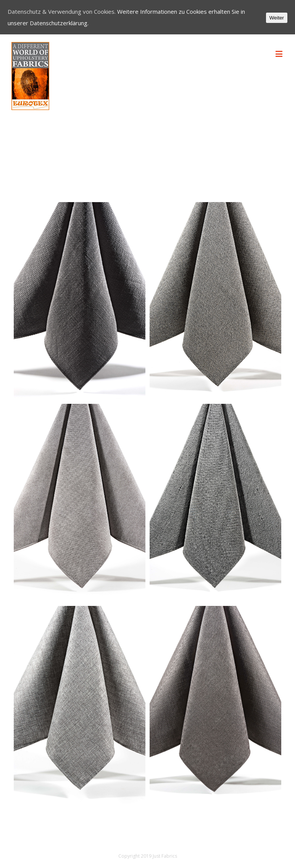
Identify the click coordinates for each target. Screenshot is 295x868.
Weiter (277, 18)
